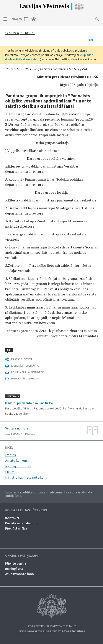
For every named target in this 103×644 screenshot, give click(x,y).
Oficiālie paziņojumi (22, 556)
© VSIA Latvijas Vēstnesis (26, 510)
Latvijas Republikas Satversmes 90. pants (51, 626)
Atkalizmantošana (20, 574)
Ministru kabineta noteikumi (26, 477)
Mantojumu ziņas (18, 466)
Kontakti (12, 518)
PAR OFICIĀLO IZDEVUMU (26, 378)
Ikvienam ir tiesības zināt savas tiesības (52, 631)
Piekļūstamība (16, 528)
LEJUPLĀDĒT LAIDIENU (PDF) (28, 372)
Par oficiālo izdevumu (22, 523)
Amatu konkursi (17, 460)
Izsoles (11, 455)
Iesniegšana (14, 569)
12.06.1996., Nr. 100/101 (20, 33)
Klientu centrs (16, 563)
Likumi (10, 472)
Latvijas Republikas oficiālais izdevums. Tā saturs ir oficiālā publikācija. (49, 494)
